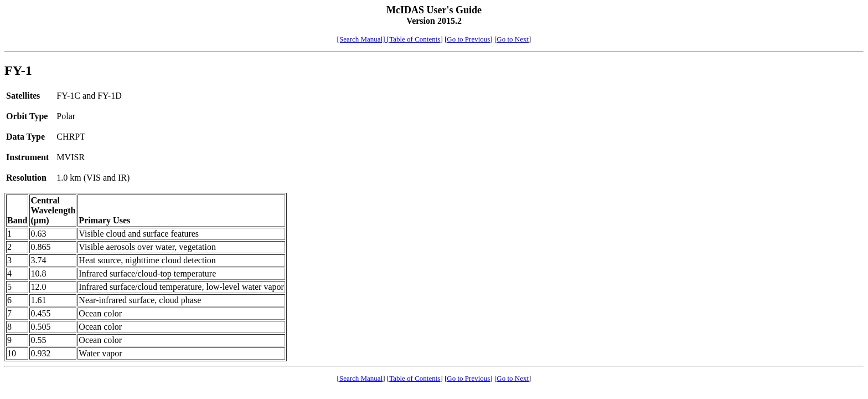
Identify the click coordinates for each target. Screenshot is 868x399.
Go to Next (513, 39)
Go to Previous (468, 39)
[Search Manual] (362, 39)
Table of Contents (415, 39)
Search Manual (361, 378)
